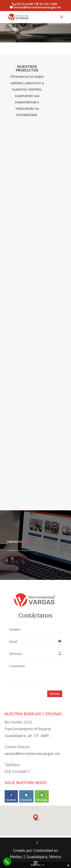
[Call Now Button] (7, 862)
